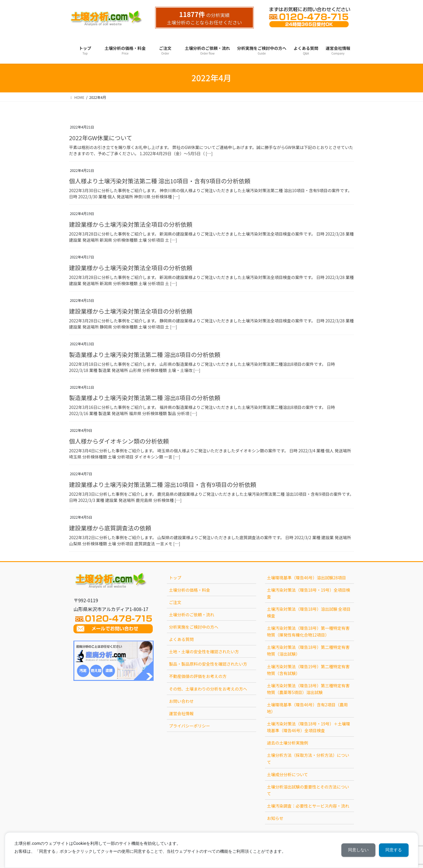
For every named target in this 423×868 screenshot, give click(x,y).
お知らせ (275, 818)
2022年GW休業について (101, 138)
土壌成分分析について (288, 774)
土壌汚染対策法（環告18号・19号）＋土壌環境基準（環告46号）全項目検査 (309, 727)
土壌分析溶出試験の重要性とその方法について (308, 790)
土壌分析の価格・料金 (189, 590)
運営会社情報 (181, 713)
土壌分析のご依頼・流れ (192, 615)
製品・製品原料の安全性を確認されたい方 (208, 664)
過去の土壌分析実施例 (288, 743)
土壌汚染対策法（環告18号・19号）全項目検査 (309, 593)
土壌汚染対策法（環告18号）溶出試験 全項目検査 (309, 612)
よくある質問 (181, 639)
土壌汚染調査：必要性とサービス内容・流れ (308, 806)
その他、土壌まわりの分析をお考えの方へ (208, 689)
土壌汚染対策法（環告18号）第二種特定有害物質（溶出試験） (308, 650)
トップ (175, 578)
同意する (393, 850)
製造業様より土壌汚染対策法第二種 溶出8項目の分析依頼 (145, 355)
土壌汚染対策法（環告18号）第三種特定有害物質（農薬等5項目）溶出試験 (308, 689)
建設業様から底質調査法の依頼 (110, 528)
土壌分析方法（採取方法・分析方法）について (308, 758)
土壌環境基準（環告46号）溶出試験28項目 (307, 578)
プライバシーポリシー (189, 726)
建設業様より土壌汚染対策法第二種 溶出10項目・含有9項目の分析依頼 (163, 484)
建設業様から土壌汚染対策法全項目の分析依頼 (131, 224)
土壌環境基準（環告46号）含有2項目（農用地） (307, 708)
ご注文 (175, 602)
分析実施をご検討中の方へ (194, 627)
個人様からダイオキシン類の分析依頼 (119, 441)
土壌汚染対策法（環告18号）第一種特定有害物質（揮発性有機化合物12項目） (308, 631)
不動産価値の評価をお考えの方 (198, 676)
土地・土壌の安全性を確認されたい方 (204, 652)
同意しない (357, 850)
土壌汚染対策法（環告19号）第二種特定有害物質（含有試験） (308, 670)
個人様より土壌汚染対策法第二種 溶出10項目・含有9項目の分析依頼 (160, 181)
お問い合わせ (181, 701)
